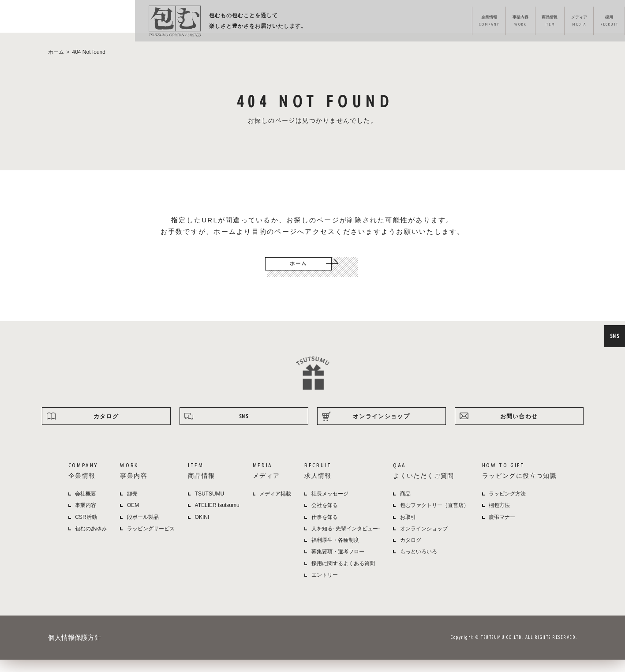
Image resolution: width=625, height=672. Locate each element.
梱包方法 (499, 518)
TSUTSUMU (210, 506)
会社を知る (325, 518)
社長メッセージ (330, 506)
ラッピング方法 (521, 23)
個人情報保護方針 (75, 650)
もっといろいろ (419, 564)
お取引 (408, 529)
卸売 (132, 506)
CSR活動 (86, 529)
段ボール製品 (143, 529)
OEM (133, 518)
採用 (421, 23)
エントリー (325, 587)
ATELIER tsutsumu (217, 518)
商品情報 (340, 23)
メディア (379, 23)
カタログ (106, 428)
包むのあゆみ (91, 541)
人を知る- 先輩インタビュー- (346, 541)
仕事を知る (325, 529)
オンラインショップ (583, 23)
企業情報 (258, 23)
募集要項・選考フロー (338, 564)
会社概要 (86, 506)
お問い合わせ (519, 428)
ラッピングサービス (151, 541)
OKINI (202, 529)
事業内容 (301, 23)
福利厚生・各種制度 (335, 552)
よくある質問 (467, 23)
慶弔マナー (502, 529)
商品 (405, 506)
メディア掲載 (275, 506)
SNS (614, 336)
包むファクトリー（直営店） (434, 518)
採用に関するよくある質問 (343, 575)
